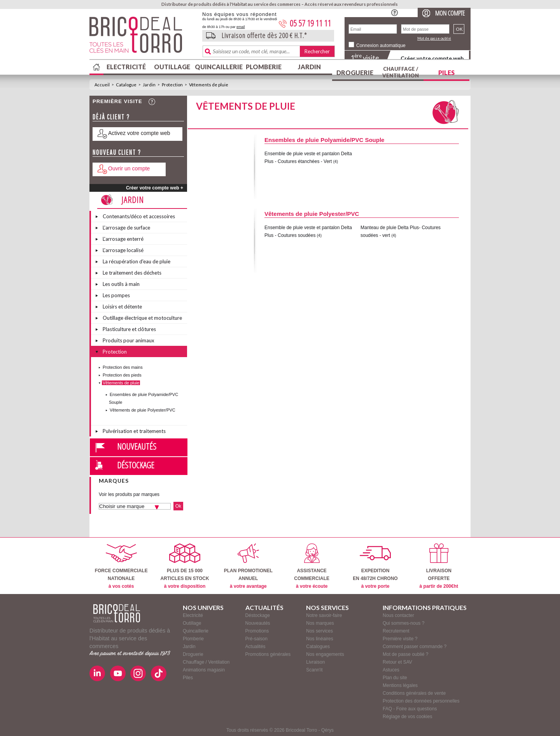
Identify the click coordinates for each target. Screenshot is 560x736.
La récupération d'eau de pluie (136, 261)
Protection (172, 85)
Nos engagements (325, 654)
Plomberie (264, 67)
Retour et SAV (397, 662)
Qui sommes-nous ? (403, 623)
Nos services (319, 631)
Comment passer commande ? (415, 647)
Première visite (117, 101)
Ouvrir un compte (129, 168)
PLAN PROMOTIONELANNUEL (248, 566)
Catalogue (126, 85)
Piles (446, 73)
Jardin (309, 67)
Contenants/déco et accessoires (139, 216)
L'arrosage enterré (123, 239)
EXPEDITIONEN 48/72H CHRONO (375, 566)
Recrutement (396, 631)
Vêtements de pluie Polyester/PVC (143, 410)
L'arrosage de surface (126, 228)
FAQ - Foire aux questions (410, 709)
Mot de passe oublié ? (405, 654)
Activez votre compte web (139, 133)
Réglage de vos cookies (407, 717)
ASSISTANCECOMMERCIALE (312, 566)
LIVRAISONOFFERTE (439, 566)
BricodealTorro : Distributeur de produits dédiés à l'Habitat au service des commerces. (143, 37)
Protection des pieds (122, 375)
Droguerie (355, 73)
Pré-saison (256, 639)
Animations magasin (204, 670)
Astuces (391, 670)
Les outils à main (121, 284)
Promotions (257, 631)
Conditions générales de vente (414, 693)
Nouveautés (137, 446)
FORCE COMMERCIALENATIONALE (121, 566)
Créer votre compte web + (155, 188)
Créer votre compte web (432, 58)
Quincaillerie (218, 67)
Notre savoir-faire (324, 615)
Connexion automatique (381, 46)
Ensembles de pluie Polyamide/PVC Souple (324, 140)
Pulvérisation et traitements (134, 431)
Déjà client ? (111, 117)
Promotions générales (268, 654)
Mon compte (450, 13)
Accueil (102, 85)
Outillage (172, 67)
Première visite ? (400, 639)
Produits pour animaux (129, 340)
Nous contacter (398, 615)
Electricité (126, 67)
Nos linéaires (319, 639)
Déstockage (136, 465)
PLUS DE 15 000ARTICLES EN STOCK (185, 566)
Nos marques (320, 623)
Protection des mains (123, 367)
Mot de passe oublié (434, 38)
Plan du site (395, 678)
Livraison (315, 662)
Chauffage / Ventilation (401, 72)
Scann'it (314, 670)
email (241, 27)
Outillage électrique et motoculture (142, 318)
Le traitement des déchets (132, 273)
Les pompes (116, 295)
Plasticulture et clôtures (129, 329)
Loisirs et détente (122, 307)
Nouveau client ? (117, 152)
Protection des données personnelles (421, 701)
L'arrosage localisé (123, 250)
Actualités (255, 647)
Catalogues (318, 647)
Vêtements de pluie (209, 85)
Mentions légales (400, 685)
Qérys (327, 730)
